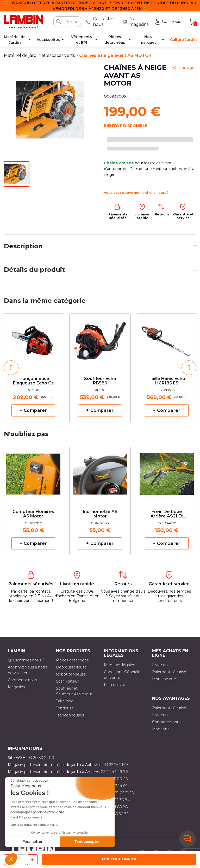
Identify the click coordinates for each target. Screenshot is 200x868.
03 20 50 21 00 (41, 758)
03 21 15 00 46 (115, 779)
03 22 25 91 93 (116, 765)
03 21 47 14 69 (115, 786)
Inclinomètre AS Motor (100, 514)
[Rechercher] (67, 22)
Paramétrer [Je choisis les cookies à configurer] (32, 842)
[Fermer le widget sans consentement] (30, 781)
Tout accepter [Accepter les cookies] (87, 842)
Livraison (160, 665)
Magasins (16, 687)
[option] (33, 368)
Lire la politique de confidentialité (34, 825)
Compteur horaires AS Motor (33, 514)
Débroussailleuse (71, 667)
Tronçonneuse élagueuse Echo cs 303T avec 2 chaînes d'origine (33, 381)
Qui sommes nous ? (26, 660)
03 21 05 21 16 (121, 793)
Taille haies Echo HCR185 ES (167, 381)
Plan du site (115, 685)
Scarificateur (67, 681)
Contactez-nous (22, 680)
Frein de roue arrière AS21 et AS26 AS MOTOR (167, 514)
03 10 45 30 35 (115, 814)
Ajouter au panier (119, 859)
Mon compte (164, 679)
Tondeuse (65, 708)
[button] (11, 859)
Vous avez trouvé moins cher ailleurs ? (136, 193)
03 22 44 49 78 (114, 772)
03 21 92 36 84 (117, 800)
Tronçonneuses (70, 715)
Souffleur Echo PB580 (100, 381)
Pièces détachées (72, 660)
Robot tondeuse (71, 674)
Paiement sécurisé (169, 672)
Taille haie (65, 701)
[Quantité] (21, 860)
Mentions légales (119, 665)
